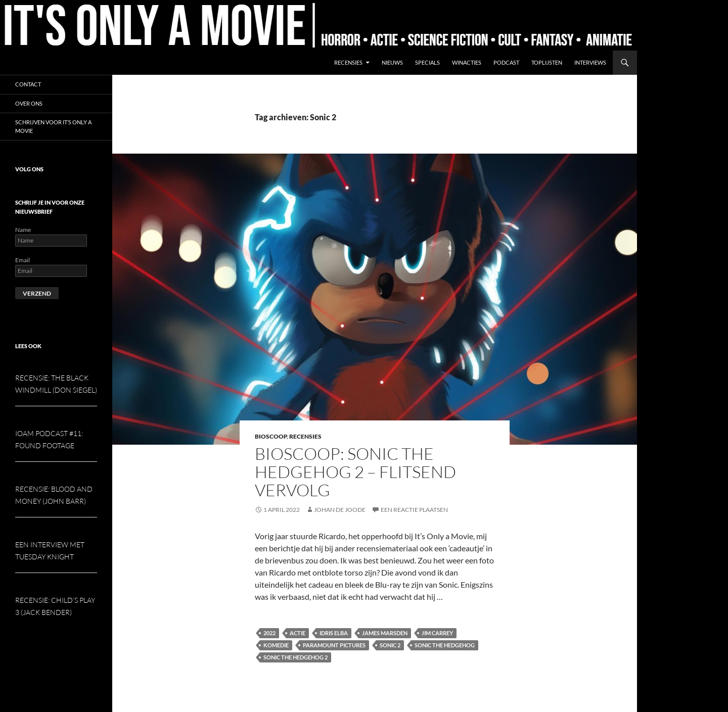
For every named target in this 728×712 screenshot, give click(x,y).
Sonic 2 (390, 645)
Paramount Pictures (334, 645)
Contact (28, 84)
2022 (269, 633)
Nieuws (392, 62)
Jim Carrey (437, 633)
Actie (298, 633)
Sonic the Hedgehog (445, 645)
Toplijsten (547, 62)
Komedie (276, 645)
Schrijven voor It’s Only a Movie (53, 126)
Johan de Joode (340, 510)
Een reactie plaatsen (414, 510)
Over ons (29, 103)
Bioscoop (271, 436)
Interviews (590, 62)
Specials (427, 62)
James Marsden (385, 633)
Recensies (348, 62)
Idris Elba (334, 633)
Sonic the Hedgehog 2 (295, 657)
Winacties (467, 62)
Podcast (506, 62)
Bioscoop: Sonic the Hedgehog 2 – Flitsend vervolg (355, 472)
